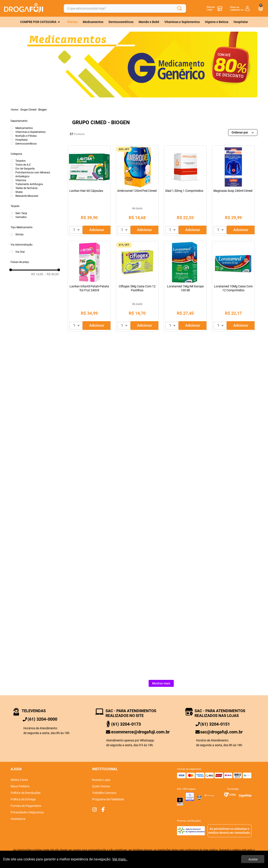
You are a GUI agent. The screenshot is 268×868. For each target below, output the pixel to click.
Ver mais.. (120, 859)
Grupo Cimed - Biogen (34, 110)
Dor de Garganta (25, 169)
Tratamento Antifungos (29, 184)
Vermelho (21, 217)
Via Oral (20, 252)
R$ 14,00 (37, 274)
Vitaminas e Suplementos (30, 132)
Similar (19, 235)
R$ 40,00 (51, 274)
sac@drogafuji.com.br (221, 732)
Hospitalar (22, 140)
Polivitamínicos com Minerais (33, 173)
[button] (35, 121)
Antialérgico (22, 176)
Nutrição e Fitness (26, 136)
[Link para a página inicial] (15, 110)
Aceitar (253, 859)
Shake (19, 192)
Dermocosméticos (26, 144)
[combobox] (125, 8)
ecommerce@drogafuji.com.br (140, 732)
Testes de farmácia (26, 188)
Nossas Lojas (211, 8)
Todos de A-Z (23, 165)
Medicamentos (24, 128)
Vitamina (21, 180)
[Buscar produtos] (180, 8)
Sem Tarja (21, 213)
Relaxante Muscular (27, 196)
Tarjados (20, 161)
